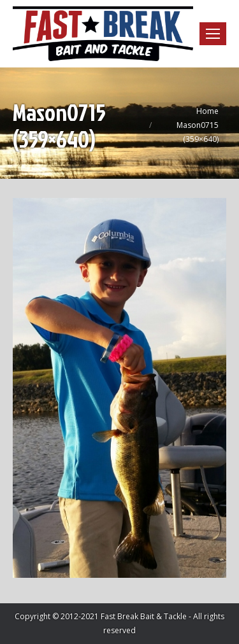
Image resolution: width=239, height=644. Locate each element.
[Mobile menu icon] (213, 34)
